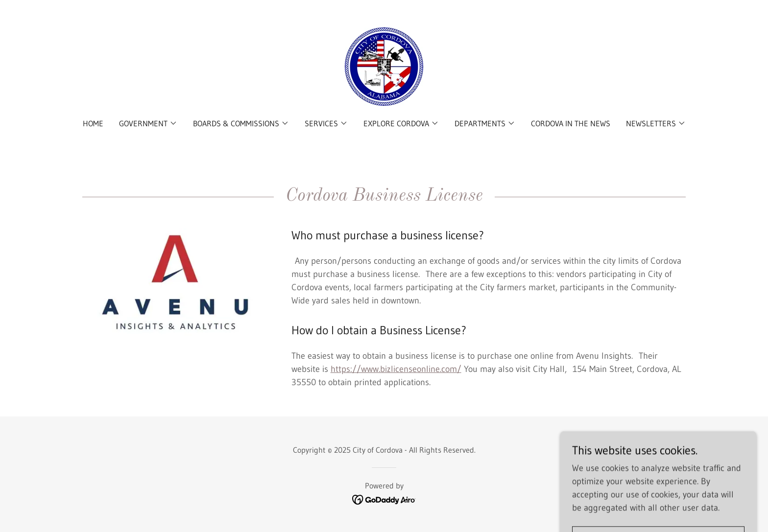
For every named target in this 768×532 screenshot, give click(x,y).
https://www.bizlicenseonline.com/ (396, 369)
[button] (148, 123)
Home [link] (93, 123)
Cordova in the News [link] (571, 123)
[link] (384, 66)
